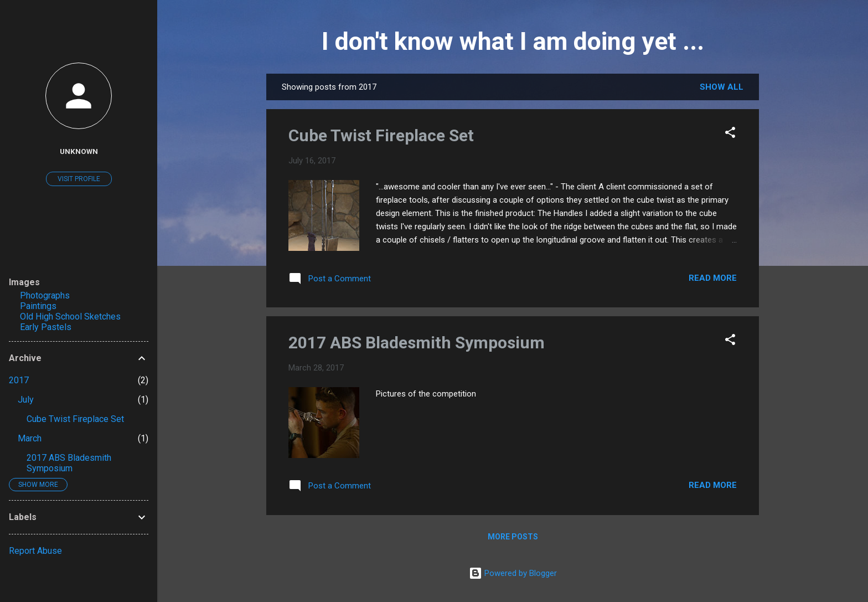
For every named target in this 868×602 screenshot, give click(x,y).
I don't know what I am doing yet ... (513, 41)
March (30, 438)
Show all (722, 87)
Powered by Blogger (513, 573)
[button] (730, 134)
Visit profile (79, 179)
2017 (19, 380)
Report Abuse (35, 551)
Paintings (38, 306)
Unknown (79, 151)
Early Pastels (46, 327)
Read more (713, 278)
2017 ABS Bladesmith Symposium (417, 343)
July (26, 400)
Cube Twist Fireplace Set (381, 135)
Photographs (45, 295)
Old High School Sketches (70, 317)
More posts (513, 537)
